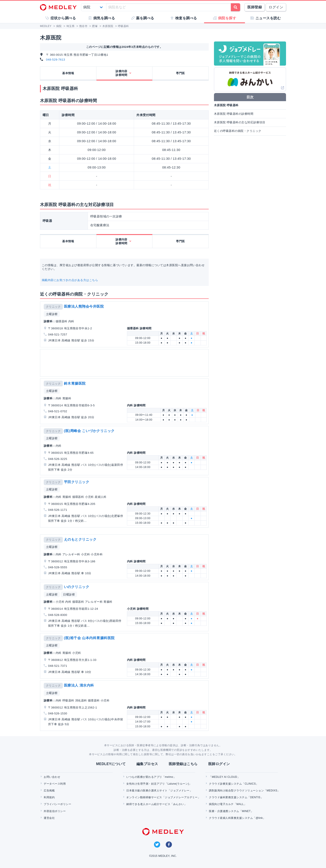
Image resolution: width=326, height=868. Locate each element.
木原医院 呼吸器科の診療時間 (234, 114)
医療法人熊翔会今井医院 (84, 306)
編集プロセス (147, 764)
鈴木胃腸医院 (75, 383)
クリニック (53, 307)
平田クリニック (77, 482)
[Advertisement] (125, 363)
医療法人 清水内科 (79, 685)
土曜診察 (52, 314)
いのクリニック (77, 587)
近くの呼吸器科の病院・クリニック (238, 131)
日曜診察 (69, 595)
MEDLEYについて (111, 764)
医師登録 (255, 7)
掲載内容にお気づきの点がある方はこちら (70, 280)
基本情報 (68, 73)
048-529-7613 (56, 60)
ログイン (276, 7)
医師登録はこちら (183, 764)
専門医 (180, 73)
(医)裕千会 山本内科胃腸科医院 (89, 638)
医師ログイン (219, 764)
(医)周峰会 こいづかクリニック (89, 431)
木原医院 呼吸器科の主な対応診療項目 (240, 122)
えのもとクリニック (80, 539)
